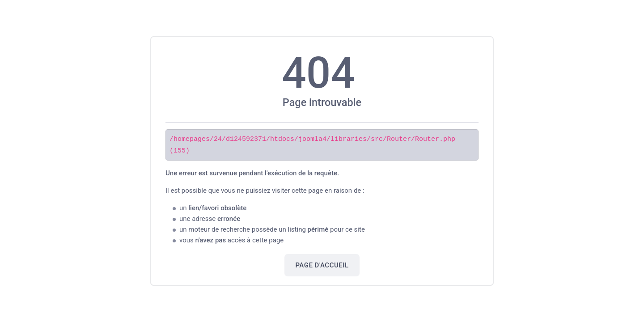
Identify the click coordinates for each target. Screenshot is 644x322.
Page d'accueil (322, 265)
